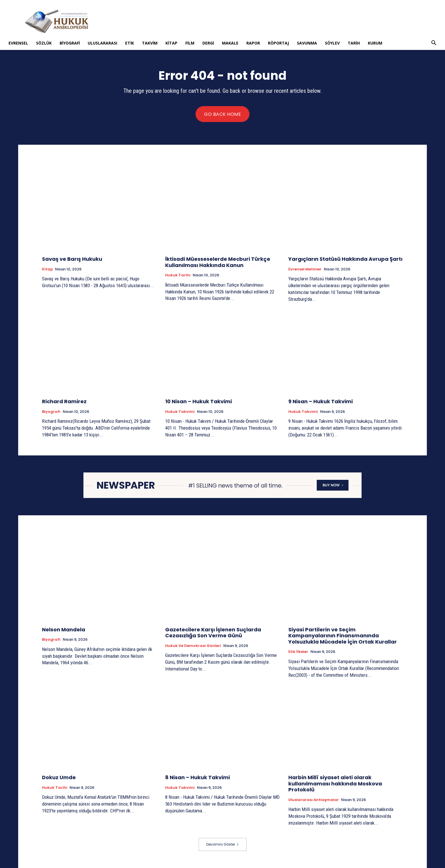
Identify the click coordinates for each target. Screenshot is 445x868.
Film (190, 43)
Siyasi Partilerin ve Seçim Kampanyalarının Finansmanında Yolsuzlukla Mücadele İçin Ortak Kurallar (343, 636)
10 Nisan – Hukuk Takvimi (199, 401)
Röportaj (278, 43)
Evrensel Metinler (305, 269)
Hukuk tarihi (178, 275)
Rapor (253, 43)
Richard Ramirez (64, 401)
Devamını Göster (223, 844)
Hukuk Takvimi (180, 412)
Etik (130, 43)
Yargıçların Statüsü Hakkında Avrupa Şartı (345, 259)
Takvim (150, 43)
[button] (434, 44)
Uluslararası (102, 43)
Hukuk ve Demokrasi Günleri (193, 646)
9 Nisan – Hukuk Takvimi (321, 401)
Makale (230, 43)
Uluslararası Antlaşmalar (314, 800)
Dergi (208, 43)
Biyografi (70, 43)
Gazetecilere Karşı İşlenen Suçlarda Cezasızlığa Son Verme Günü (213, 633)
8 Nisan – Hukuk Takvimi (198, 777)
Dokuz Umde (59, 777)
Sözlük (44, 43)
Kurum (375, 43)
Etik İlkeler (298, 652)
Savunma (307, 43)
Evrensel (18, 43)
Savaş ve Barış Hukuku (72, 259)
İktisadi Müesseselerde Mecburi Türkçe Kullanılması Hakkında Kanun (218, 262)
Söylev (332, 43)
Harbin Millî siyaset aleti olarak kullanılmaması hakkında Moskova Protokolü (335, 783)
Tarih (354, 43)
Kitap (171, 43)
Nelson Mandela (64, 630)
